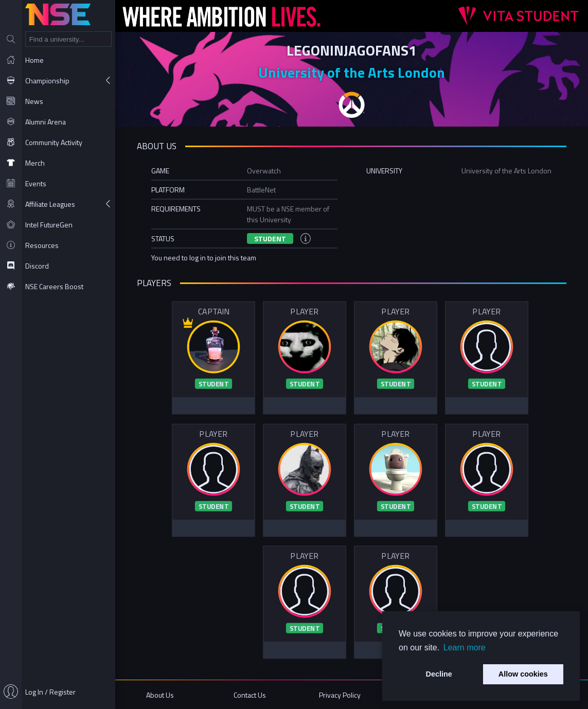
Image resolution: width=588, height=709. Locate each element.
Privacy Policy (340, 695)
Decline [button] (439, 674)
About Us (160, 695)
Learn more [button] (465, 648)
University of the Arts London (352, 72)
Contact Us (250, 695)
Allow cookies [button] (523, 674)
